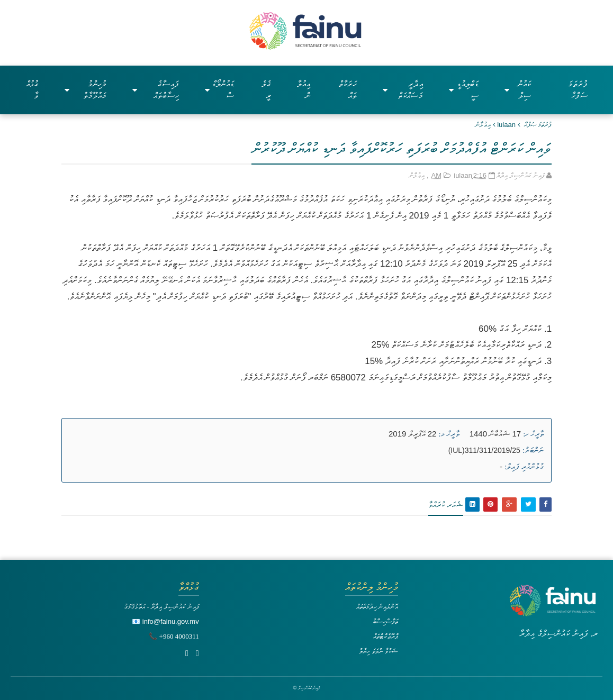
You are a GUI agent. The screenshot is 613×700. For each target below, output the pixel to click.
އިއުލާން (304, 90)
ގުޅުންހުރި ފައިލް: (524, 467)
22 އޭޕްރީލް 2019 (412, 434)
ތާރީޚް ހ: (533, 434)
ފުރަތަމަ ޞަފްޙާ (538, 125)
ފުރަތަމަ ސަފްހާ (578, 90)
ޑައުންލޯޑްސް (219, 90)
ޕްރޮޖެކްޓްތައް (386, 636)
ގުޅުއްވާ (32, 90)
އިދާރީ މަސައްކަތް (403, 90)
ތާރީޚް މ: (449, 434)
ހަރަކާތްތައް (348, 90)
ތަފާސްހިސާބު (385, 621)
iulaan (506, 125)
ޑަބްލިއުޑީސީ (464, 90)
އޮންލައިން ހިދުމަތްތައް (377, 607)
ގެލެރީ (266, 90)
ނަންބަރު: (533, 450)
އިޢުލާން (483, 125)
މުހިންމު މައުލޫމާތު (86, 90)
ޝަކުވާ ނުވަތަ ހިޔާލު (378, 651)
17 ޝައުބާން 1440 (495, 434)
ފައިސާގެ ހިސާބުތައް (156, 90)
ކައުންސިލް (517, 90)
